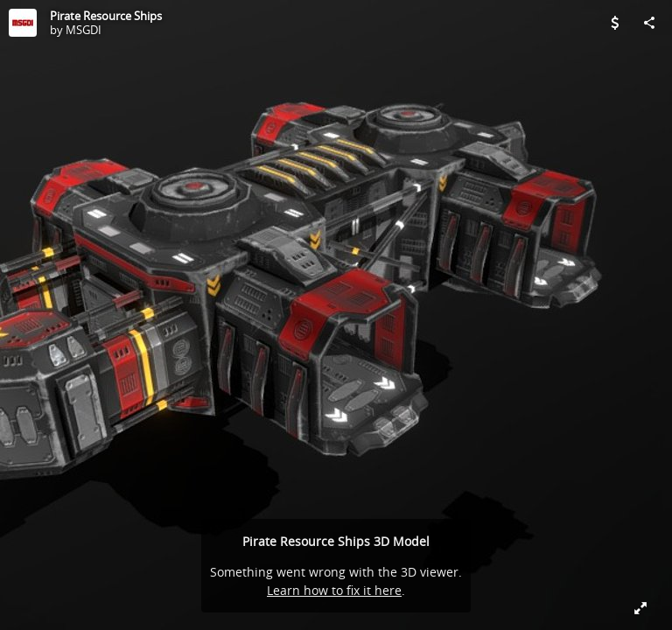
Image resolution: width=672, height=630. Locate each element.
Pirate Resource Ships (106, 16)
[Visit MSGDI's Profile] (23, 23)
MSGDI (84, 30)
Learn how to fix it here (334, 590)
